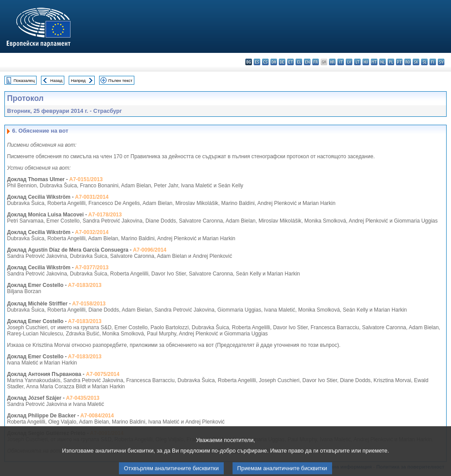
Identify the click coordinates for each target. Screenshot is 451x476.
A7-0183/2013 (85, 285)
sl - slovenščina (424, 62)
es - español (257, 62)
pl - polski (391, 62)
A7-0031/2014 (92, 197)
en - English (307, 62)
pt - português (399, 62)
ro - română (408, 62)
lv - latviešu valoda (349, 62)
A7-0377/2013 (92, 268)
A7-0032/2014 (92, 232)
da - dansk (274, 62)
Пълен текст (120, 80)
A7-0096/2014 (150, 250)
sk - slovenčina (416, 62)
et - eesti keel (290, 62)
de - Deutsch (282, 62)
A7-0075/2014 (103, 374)
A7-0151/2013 (86, 179)
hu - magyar (366, 62)
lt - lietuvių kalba (357, 62)
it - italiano (341, 62)
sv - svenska (441, 62)
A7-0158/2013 (89, 304)
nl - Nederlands (383, 62)
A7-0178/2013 (105, 215)
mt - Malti (374, 62)
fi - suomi (433, 62)
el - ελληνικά (299, 62)
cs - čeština (265, 62)
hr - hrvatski (332, 62)
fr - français (316, 62)
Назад (56, 80)
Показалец (24, 80)
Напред (78, 80)
